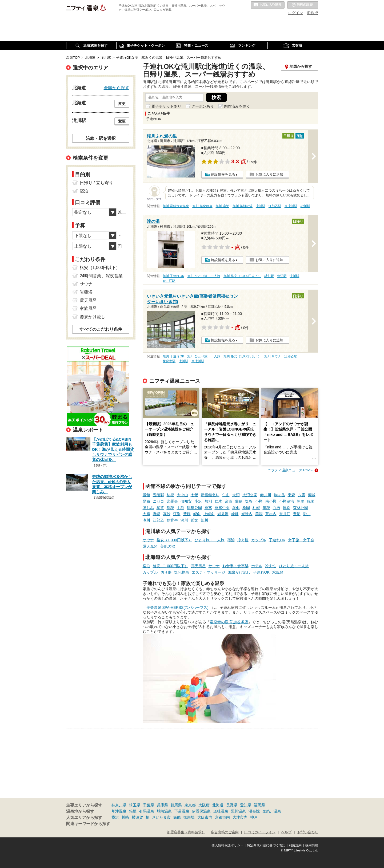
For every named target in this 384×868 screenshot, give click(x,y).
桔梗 (170, 495)
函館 (146, 495)
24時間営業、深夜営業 (101, 276)
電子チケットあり (166, 106)
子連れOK (277, 540)
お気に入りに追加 (269, 174)
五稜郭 (158, 495)
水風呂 (278, 572)
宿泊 (231, 540)
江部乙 (158, 520)
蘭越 (312, 495)
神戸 (254, 817)
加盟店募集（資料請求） (186, 832)
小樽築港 (287, 501)
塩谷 (249, 501)
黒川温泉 (238, 811)
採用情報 (312, 845)
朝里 (301, 501)
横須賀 (137, 817)
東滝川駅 (291, 206)
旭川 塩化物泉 (202, 206)
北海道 (218, 805)
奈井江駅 (169, 281)
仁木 (218, 501)
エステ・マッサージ (209, 572)
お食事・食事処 (235, 566)
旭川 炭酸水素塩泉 (176, 206)
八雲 (302, 495)
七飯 (194, 495)
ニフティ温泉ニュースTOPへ (290, 470)
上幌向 (209, 514)
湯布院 (254, 811)
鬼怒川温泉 (272, 811)
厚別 (287, 508)
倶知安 (186, 501)
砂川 (307, 514)
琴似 (236, 508)
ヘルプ (286, 832)
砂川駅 (305, 206)
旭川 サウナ (273, 356)
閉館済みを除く (237, 106)
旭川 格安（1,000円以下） (242, 276)
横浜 (115, 817)
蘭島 (239, 501)
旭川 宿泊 (222, 206)
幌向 (197, 514)
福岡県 (259, 805)
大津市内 (240, 817)
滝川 (146, 520)
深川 (184, 520)
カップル (259, 540)
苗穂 (266, 508)
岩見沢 (223, 514)
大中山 (182, 495)
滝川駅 (261, 206)
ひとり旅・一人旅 (210, 540)
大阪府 (204, 805)
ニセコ (158, 501)
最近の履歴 (303, 5)
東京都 (190, 805)
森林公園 (301, 508)
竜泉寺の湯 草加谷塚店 (229, 622)
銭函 (311, 501)
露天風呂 (150, 546)
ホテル (257, 566)
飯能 (177, 817)
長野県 (232, 805)
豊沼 (297, 514)
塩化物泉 (182, 572)
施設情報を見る (223, 174)
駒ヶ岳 (279, 495)
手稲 (181, 508)
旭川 (205, 520)
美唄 (259, 514)
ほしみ (148, 508)
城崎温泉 (164, 811)
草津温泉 (119, 811)
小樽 (259, 501)
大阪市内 (205, 817)
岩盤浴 (86, 292)
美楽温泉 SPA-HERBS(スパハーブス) (177, 607)
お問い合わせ (308, 832)
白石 (277, 508)
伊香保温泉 (201, 811)
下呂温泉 (182, 811)
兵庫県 (162, 805)
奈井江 (285, 514)
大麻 (146, 514)
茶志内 (271, 514)
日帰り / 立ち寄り (96, 183)
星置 (160, 508)
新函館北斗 (210, 495)
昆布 (146, 501)
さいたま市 (161, 817)
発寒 (208, 508)
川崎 (125, 817)
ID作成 (313, 13)
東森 (291, 495)
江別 (177, 514)
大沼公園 (250, 495)
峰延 (235, 514)
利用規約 (295, 845)
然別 (208, 501)
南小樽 (271, 501)
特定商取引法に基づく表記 (266, 845)
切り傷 (166, 572)
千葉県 (149, 805)
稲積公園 (194, 508)
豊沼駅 (282, 276)
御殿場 (189, 817)
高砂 (167, 514)
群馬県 (176, 805)
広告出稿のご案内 (225, 832)
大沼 (236, 495)
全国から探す (117, 88)
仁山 (226, 495)
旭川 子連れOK (173, 276)
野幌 (157, 514)
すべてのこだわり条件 (101, 329)
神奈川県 (119, 805)
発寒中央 (222, 508)
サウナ (148, 540)
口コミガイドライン (260, 832)
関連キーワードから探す (88, 824)
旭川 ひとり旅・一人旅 (204, 276)
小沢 (198, 501)
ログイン (295, 13)
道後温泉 (221, 811)
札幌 (256, 508)
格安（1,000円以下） (174, 540)
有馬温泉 (147, 811)
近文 (194, 520)
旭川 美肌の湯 (243, 206)
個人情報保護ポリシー (227, 845)
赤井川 (266, 495)
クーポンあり (203, 106)
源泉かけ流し (239, 572)
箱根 (133, 811)
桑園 (246, 508)
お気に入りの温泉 (268, 5)
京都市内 (222, 817)
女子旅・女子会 (301, 540)
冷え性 (243, 540)
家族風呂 (88, 308)
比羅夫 (172, 501)
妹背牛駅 (169, 361)
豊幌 (187, 514)
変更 (122, 104)
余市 (229, 501)
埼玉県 (135, 805)
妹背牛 (172, 520)
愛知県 (246, 805)
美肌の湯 (168, 546)
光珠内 (247, 514)
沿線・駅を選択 (101, 138)
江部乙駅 (275, 206)
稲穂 (170, 508)
